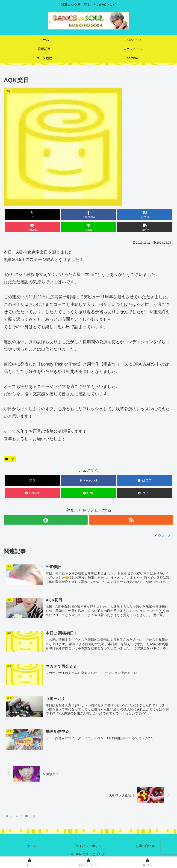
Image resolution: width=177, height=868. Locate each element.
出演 (10, 459)
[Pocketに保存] (32, 227)
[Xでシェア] (32, 214)
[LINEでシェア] (88, 227)
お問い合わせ (145, 847)
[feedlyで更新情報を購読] (46, 520)
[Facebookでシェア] (88, 214)
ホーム (32, 847)
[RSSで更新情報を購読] (131, 520)
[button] (145, 227)
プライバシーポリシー (88, 847)
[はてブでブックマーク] (145, 214)
